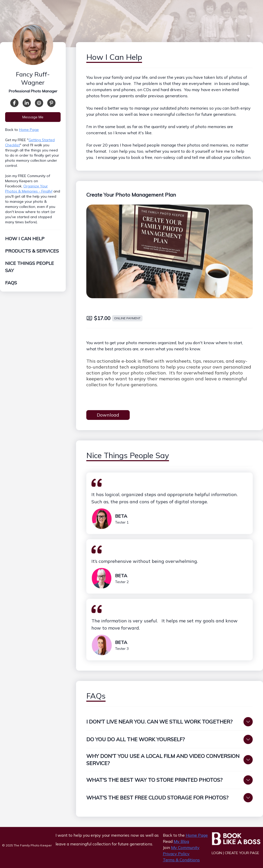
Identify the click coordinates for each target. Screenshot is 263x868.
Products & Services (32, 254)
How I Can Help (25, 241)
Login (217, 853)
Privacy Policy (176, 854)
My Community (185, 847)
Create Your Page (242, 853)
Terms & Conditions (181, 860)
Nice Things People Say (30, 270)
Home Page (29, 132)
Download (108, 415)
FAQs (11, 286)
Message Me (33, 120)
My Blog (181, 841)
